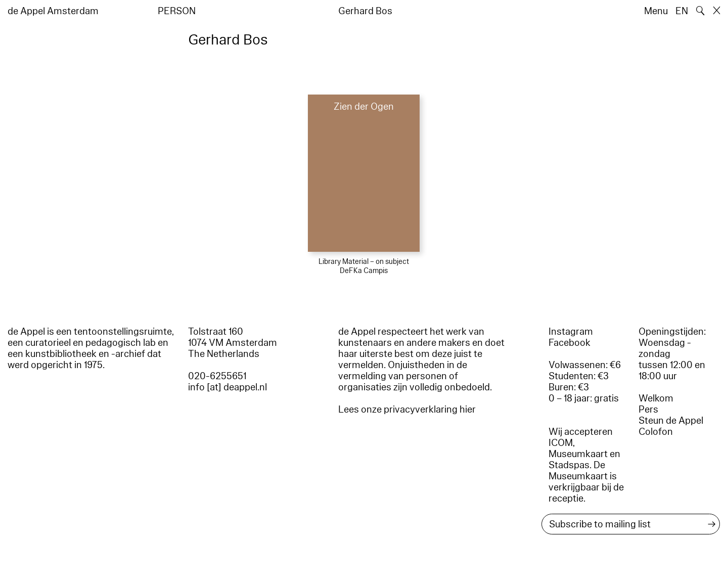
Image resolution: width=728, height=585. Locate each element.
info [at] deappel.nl (227, 387)
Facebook (570, 343)
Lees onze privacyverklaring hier (407, 410)
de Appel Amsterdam (53, 11)
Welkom (656, 398)
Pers (648, 410)
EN (682, 11)
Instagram (571, 332)
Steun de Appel (671, 421)
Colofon (656, 432)
